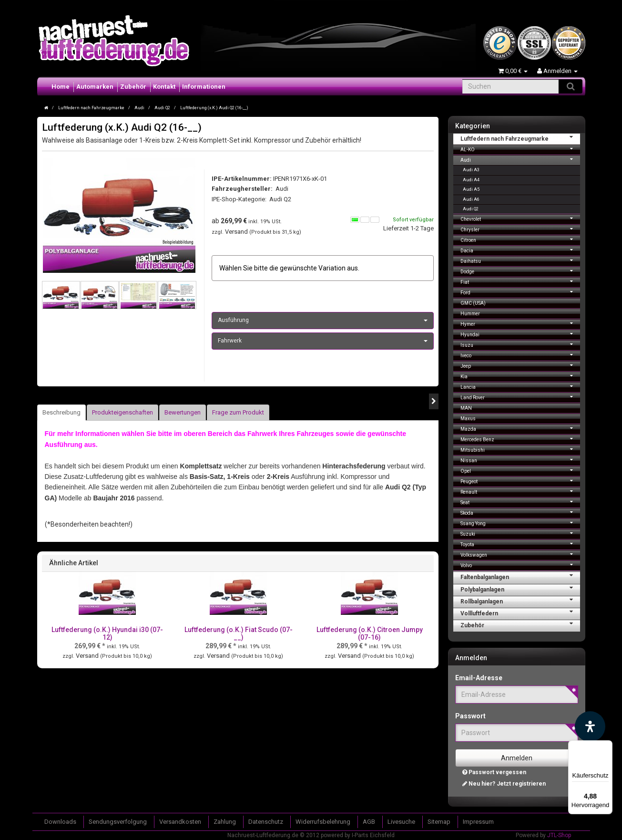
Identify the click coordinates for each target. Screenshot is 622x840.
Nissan (520, 460)
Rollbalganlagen (520, 601)
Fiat (520, 281)
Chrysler (520, 229)
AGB (369, 822)
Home (61, 87)
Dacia (520, 250)
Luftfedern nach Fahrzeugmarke (520, 138)
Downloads (60, 822)
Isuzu (520, 344)
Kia (520, 376)
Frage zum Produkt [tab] (238, 412)
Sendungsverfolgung (118, 822)
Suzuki (520, 533)
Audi (520, 159)
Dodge (520, 271)
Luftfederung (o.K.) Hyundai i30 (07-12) (107, 633)
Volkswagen (520, 554)
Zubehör (133, 87)
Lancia (520, 386)
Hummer (470, 314)
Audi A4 (471, 180)
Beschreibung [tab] (61, 412)
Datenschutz (266, 822)
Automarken (95, 87)
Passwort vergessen (494, 772)
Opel (520, 470)
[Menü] (607, 746)
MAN (466, 408)
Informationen (204, 87)
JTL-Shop (559, 835)
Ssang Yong (520, 523)
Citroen (520, 239)
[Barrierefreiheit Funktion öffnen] (590, 726)
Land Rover (520, 397)
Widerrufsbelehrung (323, 822)
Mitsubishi (520, 449)
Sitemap (439, 822)
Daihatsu (520, 260)
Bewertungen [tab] (183, 412)
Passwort (470, 716)
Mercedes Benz (520, 439)
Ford (520, 292)
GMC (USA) (473, 303)
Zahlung (225, 822)
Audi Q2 (280, 199)
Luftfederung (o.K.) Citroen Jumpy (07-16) (370, 633)
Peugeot (520, 481)
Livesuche (401, 822)
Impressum (478, 822)
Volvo (520, 565)
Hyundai (520, 334)
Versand (237, 232)
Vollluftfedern (520, 612)
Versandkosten (180, 822)
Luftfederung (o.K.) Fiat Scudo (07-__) (239, 633)
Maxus (468, 419)
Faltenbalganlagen (520, 576)
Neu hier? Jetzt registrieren (504, 784)
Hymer (520, 323)
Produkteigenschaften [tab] (122, 412)
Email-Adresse (479, 678)
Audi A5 (471, 189)
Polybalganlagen (520, 589)
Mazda (520, 428)
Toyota (520, 544)
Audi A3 (471, 170)
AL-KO (520, 149)
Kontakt (164, 87)
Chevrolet (520, 218)
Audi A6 (471, 199)
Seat (520, 502)
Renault (520, 491)
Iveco (520, 355)
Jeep (520, 365)
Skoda (520, 512)
